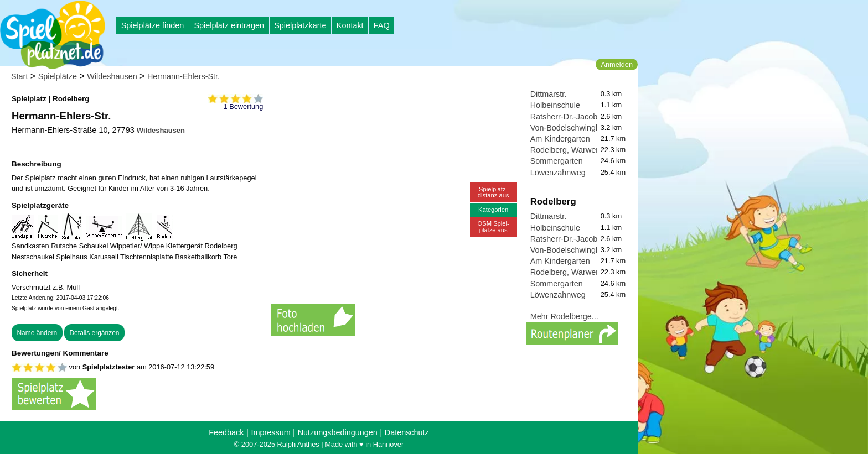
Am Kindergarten (560, 139)
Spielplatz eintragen (229, 25)
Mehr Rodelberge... (564, 316)
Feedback (226, 432)
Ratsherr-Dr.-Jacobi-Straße (578, 117)
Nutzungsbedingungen (338, 432)
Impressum (270, 432)
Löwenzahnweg (558, 173)
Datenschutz (407, 432)
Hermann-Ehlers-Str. (184, 76)
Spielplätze (58, 76)
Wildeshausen (112, 76)
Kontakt (350, 25)
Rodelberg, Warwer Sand (575, 150)
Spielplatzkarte (300, 25)
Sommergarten (557, 161)
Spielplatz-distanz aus (494, 192)
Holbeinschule (555, 105)
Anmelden (617, 64)
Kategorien (493, 210)
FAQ (382, 25)
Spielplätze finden (153, 25)
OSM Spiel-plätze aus (494, 226)
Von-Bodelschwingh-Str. (573, 128)
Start (19, 76)
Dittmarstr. (549, 94)
